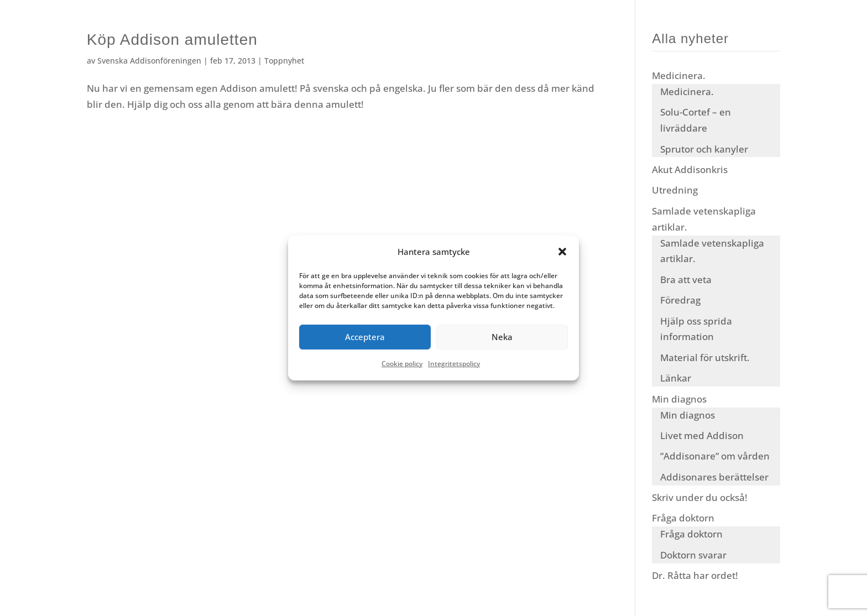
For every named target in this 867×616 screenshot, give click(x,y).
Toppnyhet (284, 61)
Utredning (675, 190)
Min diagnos (679, 399)
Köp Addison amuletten (172, 40)
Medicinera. (679, 75)
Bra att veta (686, 280)
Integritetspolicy (454, 364)
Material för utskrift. (705, 357)
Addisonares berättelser (714, 477)
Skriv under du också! (700, 497)
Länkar (676, 378)
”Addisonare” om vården (715, 456)
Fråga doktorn (683, 518)
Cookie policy (402, 364)
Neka (502, 337)
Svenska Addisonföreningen (149, 61)
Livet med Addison (702, 435)
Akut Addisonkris (690, 169)
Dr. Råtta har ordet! (695, 575)
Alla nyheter (690, 38)
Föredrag (680, 300)
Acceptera (365, 337)
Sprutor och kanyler (704, 149)
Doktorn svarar (693, 555)
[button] (562, 252)
